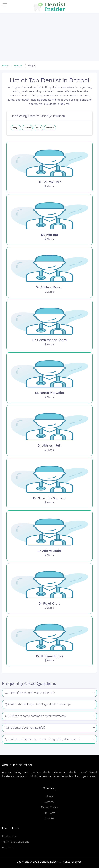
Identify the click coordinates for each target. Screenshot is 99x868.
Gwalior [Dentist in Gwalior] (27, 128)
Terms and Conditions (16, 841)
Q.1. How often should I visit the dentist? (30, 693)
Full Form (49, 813)
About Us (8, 847)
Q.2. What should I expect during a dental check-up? (38, 704)
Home (49, 796)
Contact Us (9, 836)
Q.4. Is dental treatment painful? (25, 728)
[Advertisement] (49, 37)
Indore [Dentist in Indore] (38, 128)
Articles (50, 818)
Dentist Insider (49, 862)
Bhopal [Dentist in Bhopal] (16, 128)
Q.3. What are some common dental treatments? (36, 716)
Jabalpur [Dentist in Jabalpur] (50, 128)
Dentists (49, 802)
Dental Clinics (49, 807)
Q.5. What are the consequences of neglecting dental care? (42, 739)
